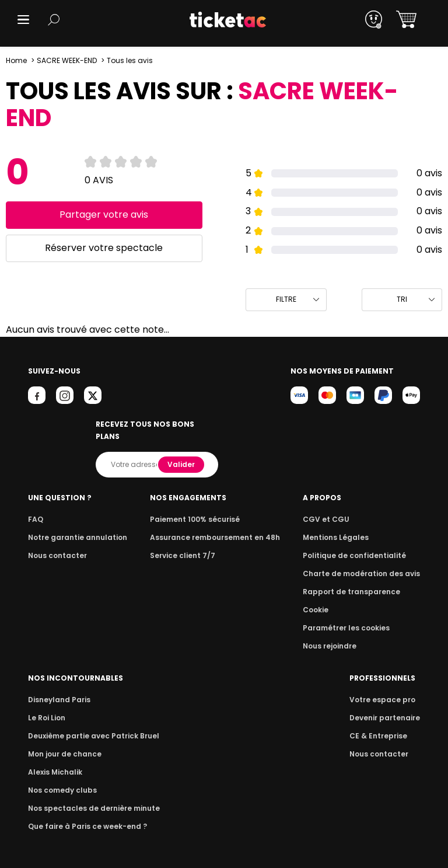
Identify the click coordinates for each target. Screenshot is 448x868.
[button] (23, 20)
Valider (182, 452)
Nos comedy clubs (61, 778)
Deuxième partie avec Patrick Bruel (90, 724)
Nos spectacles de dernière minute (90, 796)
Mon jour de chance (63, 742)
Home (16, 60)
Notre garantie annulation (74, 525)
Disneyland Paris (58, 687)
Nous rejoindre (336, 634)
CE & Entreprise (380, 724)
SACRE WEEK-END (66, 60)
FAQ (35, 507)
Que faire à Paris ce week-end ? (84, 814)
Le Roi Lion (46, 705)
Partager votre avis (104, 215)
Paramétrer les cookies (351, 616)
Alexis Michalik (54, 760)
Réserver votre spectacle (104, 248)
